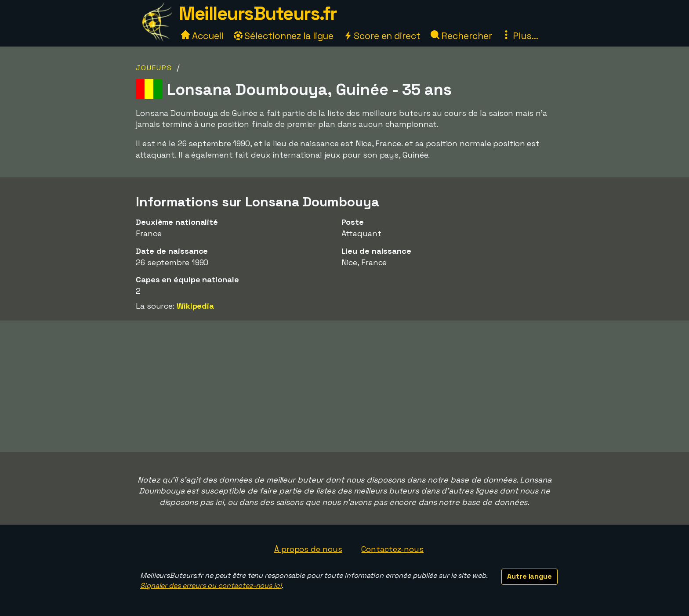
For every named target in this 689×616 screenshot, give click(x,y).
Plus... (520, 36)
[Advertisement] (344, 386)
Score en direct (382, 36)
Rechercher (461, 36)
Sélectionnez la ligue (284, 36)
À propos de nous (308, 549)
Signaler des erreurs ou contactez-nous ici (211, 585)
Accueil (202, 36)
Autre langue (529, 576)
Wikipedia (195, 306)
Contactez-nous (392, 549)
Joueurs (154, 68)
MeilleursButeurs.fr (258, 13)
